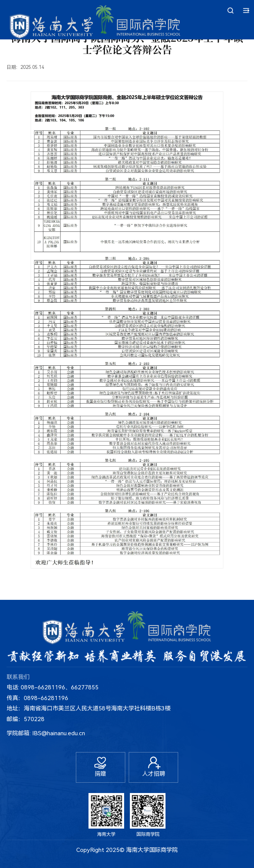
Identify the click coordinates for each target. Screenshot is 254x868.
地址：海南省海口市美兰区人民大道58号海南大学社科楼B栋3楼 (88, 708)
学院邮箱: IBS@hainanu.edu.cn (46, 733)
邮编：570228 (25, 719)
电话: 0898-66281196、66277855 (52, 687)
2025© (115, 850)
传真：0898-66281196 (37, 698)
